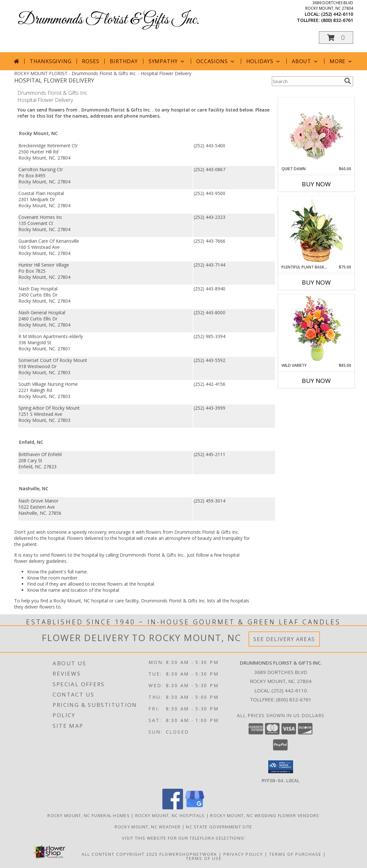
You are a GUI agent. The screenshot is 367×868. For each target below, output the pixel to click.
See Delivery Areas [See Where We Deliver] (284, 639)
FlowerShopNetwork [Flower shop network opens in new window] (188, 854)
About (305, 61)
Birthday (124, 61)
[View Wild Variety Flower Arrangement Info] (316, 329)
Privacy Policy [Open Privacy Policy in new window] (243, 854)
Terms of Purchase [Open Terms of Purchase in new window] (295, 854)
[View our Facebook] (173, 807)
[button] (336, 38)
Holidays (264, 61)
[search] (348, 81)
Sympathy (167, 61)
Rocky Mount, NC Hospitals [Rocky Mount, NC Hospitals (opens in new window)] (170, 815)
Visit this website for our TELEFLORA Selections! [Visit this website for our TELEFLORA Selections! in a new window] (183, 838)
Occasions (216, 61)
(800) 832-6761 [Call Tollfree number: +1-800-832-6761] (294, 699)
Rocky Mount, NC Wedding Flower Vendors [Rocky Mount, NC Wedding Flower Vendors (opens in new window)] (265, 815)
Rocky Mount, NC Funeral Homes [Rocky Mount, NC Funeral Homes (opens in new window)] (89, 815)
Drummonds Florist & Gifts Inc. (108, 20)
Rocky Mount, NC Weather (148, 826)
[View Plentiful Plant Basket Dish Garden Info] (316, 230)
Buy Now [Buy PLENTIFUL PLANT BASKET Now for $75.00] (316, 282)
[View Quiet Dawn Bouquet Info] (316, 132)
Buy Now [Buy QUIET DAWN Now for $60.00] (316, 184)
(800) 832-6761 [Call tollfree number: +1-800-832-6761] (337, 20)
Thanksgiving (51, 61)
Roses (91, 61)
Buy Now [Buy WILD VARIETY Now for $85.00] (316, 381)
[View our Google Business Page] (195, 807)
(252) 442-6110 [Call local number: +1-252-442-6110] (337, 14)
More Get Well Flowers (307, 93)
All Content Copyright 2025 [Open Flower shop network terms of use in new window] (120, 854)
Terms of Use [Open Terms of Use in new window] (204, 858)
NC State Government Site (219, 826)
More (341, 61)
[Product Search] (307, 81)
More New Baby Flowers (307, 399)
